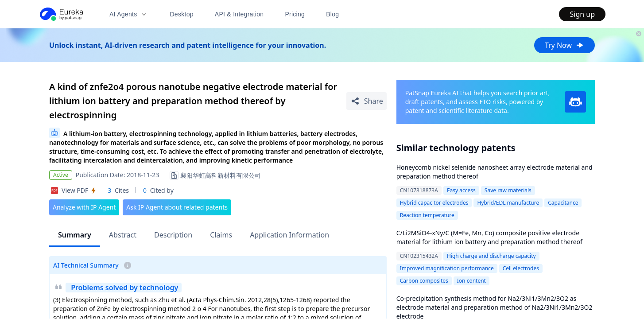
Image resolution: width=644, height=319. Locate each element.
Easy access (461, 190)
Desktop (181, 14)
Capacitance (563, 203)
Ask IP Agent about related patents (177, 207)
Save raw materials (508, 190)
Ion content (471, 281)
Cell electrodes (521, 268)
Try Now (564, 45)
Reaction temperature (427, 215)
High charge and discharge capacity (491, 256)
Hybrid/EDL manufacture (508, 203)
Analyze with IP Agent (84, 207)
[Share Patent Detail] (367, 101)
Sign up (582, 14)
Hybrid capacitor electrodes (434, 203)
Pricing (295, 14)
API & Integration (239, 14)
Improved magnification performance (447, 268)
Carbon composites (424, 281)
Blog (332, 14)
